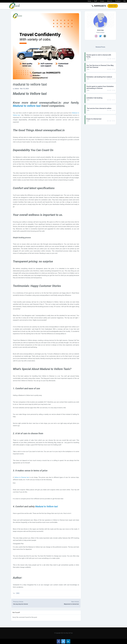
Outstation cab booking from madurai (99, 77)
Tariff (96, 1)
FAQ (125, 1)
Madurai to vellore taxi (27, 106)
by (21, 89)
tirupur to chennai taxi (94, 119)
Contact (102, 1)
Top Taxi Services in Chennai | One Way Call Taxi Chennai (100, 66)
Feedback (118, 1)
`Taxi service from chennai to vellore (99, 108)
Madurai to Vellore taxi (47, 506)
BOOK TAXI (113, 6)
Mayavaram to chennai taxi (71, 604)
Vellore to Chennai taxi (22, 477)
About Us (110, 1)
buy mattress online (62, 197)
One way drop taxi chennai (21, 604)
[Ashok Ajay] (100, 20)
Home (89, 1)
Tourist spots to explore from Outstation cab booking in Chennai (100, 87)
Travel (18, 593)
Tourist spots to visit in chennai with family (99, 56)
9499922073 (99, 6)
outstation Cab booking (94, 98)
